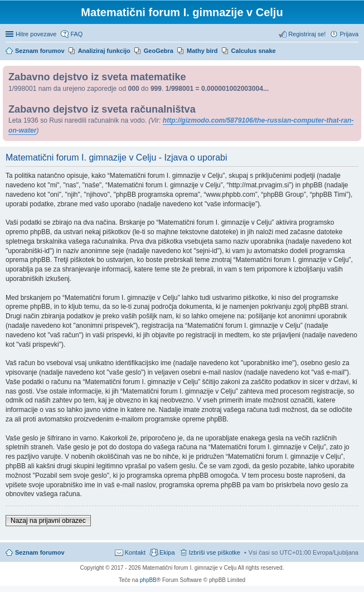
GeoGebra (159, 51)
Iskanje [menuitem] (354, 52)
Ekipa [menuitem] (167, 552)
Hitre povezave (36, 34)
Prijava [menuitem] (349, 34)
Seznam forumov (40, 552)
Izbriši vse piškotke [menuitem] (215, 552)
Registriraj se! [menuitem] (307, 34)
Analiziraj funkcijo (104, 51)
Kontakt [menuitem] (135, 552)
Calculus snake (254, 51)
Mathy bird (202, 51)
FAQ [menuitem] (76, 34)
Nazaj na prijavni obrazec (48, 521)
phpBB (148, 580)
